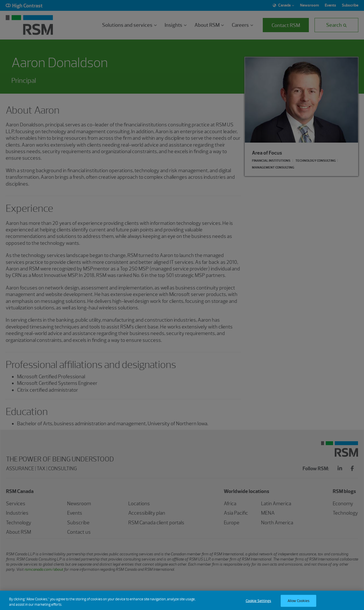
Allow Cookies (299, 604)
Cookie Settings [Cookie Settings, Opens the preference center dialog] (258, 604)
